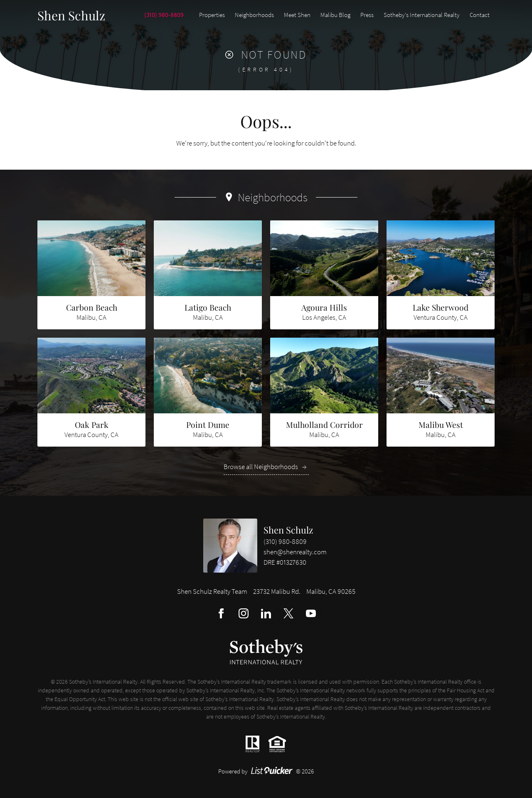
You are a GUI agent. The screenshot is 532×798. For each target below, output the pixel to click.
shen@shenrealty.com (295, 552)
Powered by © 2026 (266, 771)
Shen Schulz (288, 530)
